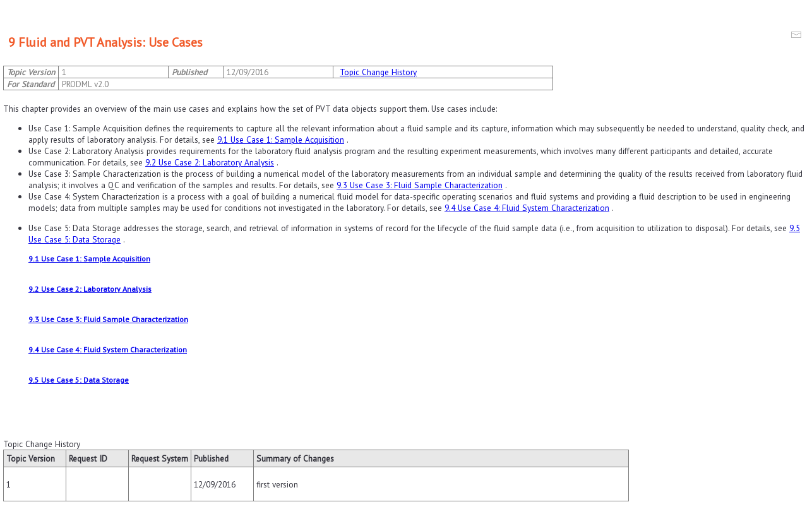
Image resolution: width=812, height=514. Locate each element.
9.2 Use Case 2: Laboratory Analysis (210, 162)
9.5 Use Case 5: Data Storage (79, 380)
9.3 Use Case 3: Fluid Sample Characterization (420, 185)
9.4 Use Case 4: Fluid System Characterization (527, 208)
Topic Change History (378, 72)
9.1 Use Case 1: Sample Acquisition (281, 140)
